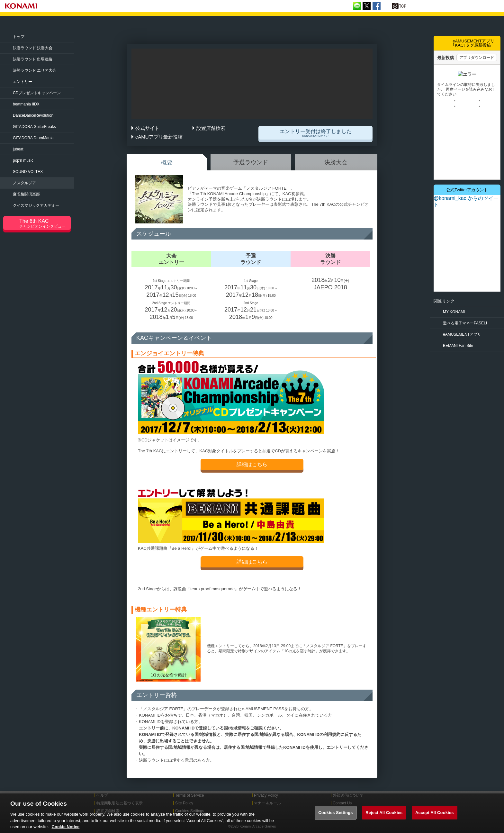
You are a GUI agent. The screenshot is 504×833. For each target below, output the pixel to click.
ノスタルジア (24, 183)
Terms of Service (189, 795)
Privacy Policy (266, 795)
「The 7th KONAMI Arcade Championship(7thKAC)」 (75, 24)
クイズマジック (36, 205)
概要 (167, 162)
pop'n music (23, 160)
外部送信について (348, 795)
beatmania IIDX (26, 104)
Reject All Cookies (384, 819)
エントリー (22, 82)
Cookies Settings (336, 819)
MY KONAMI (454, 312)
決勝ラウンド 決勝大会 (33, 48)
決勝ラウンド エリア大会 (35, 70)
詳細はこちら (252, 464)
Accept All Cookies (435, 819)
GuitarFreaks (34, 127)
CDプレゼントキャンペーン (37, 93)
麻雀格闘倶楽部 (26, 194)
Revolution (33, 115)
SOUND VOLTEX (28, 172)
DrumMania (33, 138)
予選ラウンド (251, 162)
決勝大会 (336, 162)
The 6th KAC (45, 223)
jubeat (18, 149)
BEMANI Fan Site (458, 346)
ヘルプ (102, 795)
